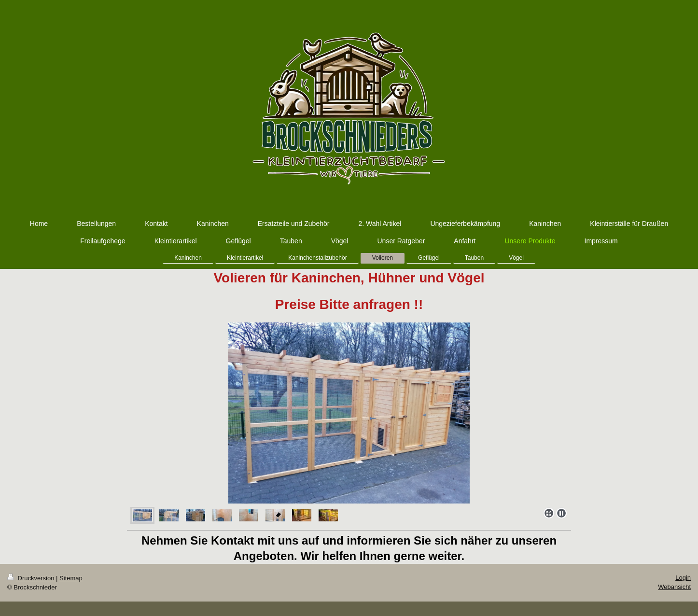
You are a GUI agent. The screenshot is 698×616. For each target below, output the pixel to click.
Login (683, 578)
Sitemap (71, 578)
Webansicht (674, 587)
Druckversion (32, 578)
